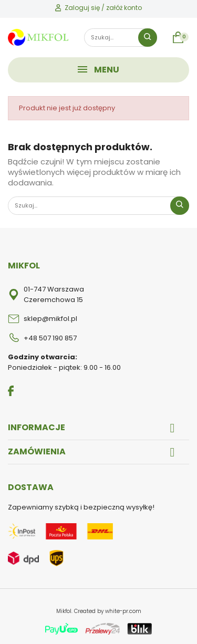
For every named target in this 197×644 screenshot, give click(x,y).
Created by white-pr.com (108, 611)
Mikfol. (65, 611)
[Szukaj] (121, 38)
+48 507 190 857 (50, 338)
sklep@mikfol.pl (50, 319)
